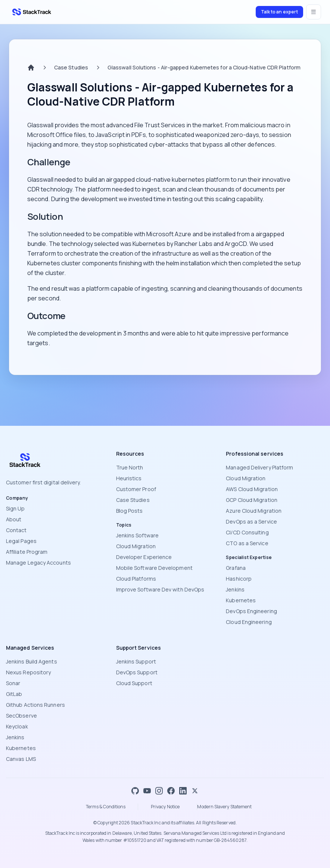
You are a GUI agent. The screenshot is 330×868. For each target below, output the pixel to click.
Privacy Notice (165, 807)
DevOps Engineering (251, 611)
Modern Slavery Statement (224, 807)
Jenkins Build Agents (32, 661)
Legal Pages (21, 541)
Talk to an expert (279, 12)
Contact (16, 530)
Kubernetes (241, 600)
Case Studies (71, 67)
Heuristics (129, 478)
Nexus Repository (28, 672)
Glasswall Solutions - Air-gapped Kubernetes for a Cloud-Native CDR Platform (204, 67)
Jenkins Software (137, 535)
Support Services (138, 648)
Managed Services (30, 648)
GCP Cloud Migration (252, 500)
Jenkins (235, 589)
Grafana (236, 568)
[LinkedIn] (183, 791)
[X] (195, 791)
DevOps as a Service (251, 522)
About (14, 519)
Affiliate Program (27, 552)
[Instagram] (159, 791)
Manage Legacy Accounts (38, 563)
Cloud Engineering (249, 622)
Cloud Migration (136, 546)
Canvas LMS (21, 759)
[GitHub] (135, 791)
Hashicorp (239, 579)
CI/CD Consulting (247, 532)
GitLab (14, 694)
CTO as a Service (247, 543)
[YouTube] (147, 791)
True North (130, 467)
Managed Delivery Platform (259, 467)
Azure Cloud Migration (254, 511)
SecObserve (21, 716)
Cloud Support (134, 683)
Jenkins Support (136, 661)
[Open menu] (314, 12)
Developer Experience (144, 557)
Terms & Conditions (106, 807)
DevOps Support (137, 672)
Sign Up (15, 508)
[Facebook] (171, 791)
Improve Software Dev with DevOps (160, 589)
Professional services (255, 454)
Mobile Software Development (154, 568)
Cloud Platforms (136, 579)
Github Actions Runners (35, 705)
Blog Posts (130, 511)
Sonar (13, 683)
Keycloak (17, 726)
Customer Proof (136, 489)
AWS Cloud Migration (252, 489)
